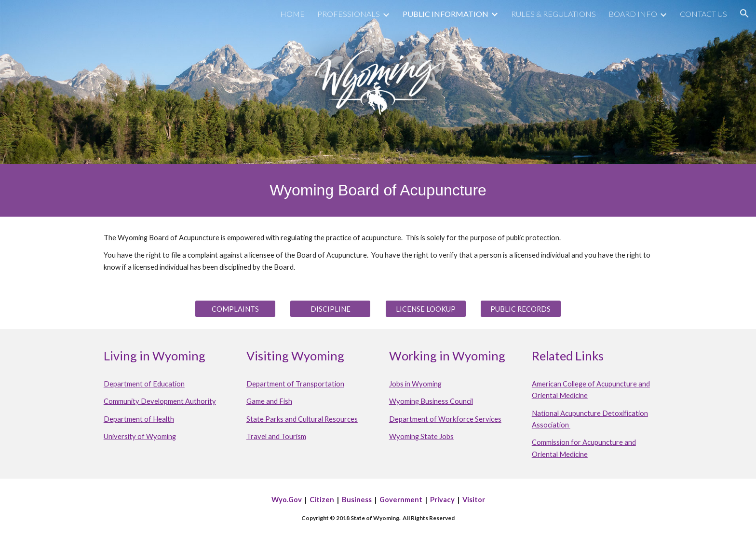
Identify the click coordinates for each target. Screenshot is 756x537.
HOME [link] (292, 14)
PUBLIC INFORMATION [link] (445, 14)
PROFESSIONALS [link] (349, 14)
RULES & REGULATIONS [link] (553, 14)
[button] (744, 14)
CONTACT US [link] (703, 14)
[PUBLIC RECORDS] (521, 309)
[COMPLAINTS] (235, 309)
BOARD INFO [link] (633, 14)
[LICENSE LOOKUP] (426, 309)
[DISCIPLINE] (330, 309)
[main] (378, 190)
